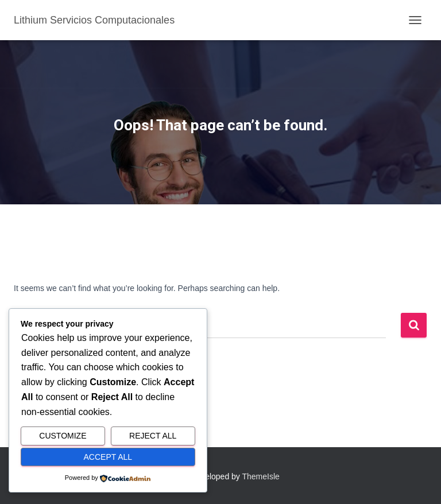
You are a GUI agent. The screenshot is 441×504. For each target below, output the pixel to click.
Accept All (108, 457)
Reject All (153, 436)
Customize (63, 436)
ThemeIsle (261, 476)
